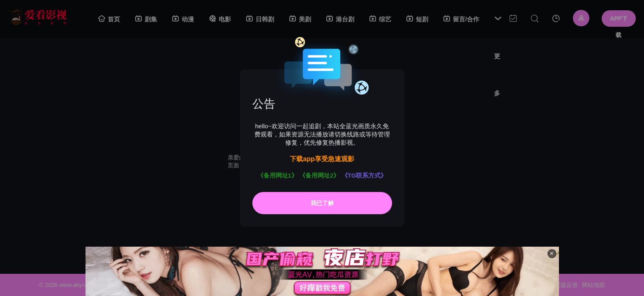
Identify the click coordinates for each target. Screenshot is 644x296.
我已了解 (322, 203)
